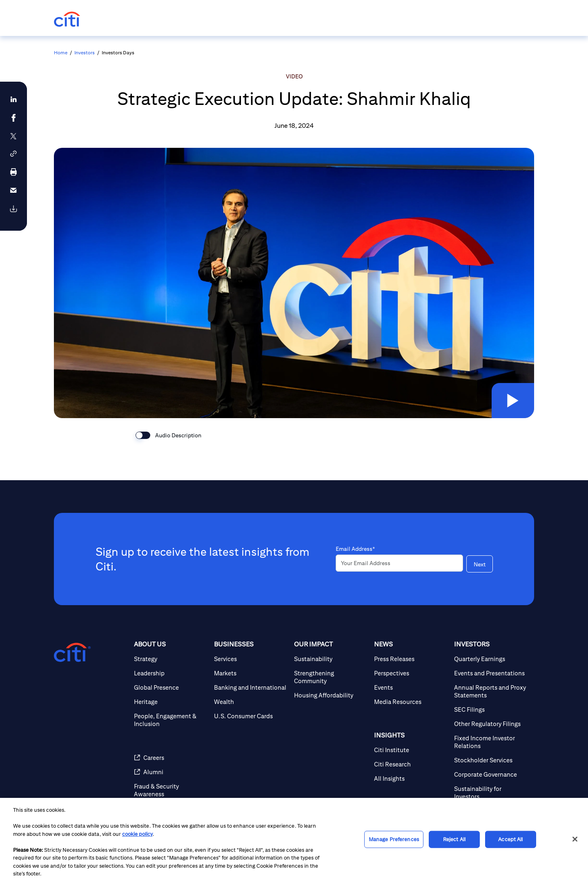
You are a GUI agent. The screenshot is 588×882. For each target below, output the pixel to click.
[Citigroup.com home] (72, 653)
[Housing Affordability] (331, 695)
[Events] (411, 687)
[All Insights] (411, 778)
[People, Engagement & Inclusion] (171, 720)
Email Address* (355, 549)
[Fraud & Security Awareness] (171, 790)
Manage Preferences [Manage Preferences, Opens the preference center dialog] (394, 839)
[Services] (251, 659)
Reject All (454, 839)
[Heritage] (171, 702)
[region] (294, 840)
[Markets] (251, 673)
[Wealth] (251, 702)
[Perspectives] (411, 673)
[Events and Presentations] (491, 673)
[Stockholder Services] (491, 760)
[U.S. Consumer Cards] (251, 716)
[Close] (575, 839)
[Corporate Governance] (491, 774)
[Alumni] (171, 772)
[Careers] (171, 758)
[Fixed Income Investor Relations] (491, 742)
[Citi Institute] (411, 750)
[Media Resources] (411, 702)
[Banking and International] (251, 687)
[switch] (143, 435)
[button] (512, 400)
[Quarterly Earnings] (491, 659)
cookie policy (137, 834)
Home (61, 52)
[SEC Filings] (491, 709)
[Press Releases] (411, 659)
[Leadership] (171, 673)
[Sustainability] (331, 659)
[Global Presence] (171, 687)
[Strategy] (171, 659)
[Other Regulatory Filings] (491, 724)
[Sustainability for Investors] (491, 793)
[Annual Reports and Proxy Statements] (491, 691)
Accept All (510, 839)
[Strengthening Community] (331, 677)
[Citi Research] (411, 764)
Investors (85, 52)
